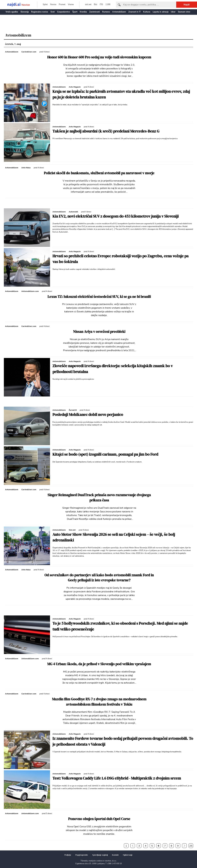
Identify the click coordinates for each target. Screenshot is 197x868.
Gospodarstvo (63, 12)
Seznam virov (184, 12)
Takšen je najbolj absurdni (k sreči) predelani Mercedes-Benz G (106, 131)
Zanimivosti (94, 12)
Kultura (147, 12)
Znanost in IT (135, 12)
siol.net (88, 4)
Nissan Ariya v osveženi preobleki (99, 332)
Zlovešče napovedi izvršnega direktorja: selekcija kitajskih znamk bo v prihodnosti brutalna (113, 369)
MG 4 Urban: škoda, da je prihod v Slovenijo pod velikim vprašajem (99, 664)
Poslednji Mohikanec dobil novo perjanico (88, 415)
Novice (53, 4)
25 (191, 846)
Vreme (71, 4)
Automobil (73, 212)
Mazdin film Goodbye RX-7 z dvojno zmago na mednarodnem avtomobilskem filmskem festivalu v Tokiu (99, 702)
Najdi (187, 5)
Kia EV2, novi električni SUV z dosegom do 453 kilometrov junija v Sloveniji (116, 216)
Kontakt (115, 855)
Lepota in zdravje (161, 12)
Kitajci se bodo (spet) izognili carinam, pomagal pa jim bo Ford (105, 454)
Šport (75, 12)
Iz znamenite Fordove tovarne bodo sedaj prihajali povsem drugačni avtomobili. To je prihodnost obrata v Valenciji (123, 741)
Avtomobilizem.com (30, 291)
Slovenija (25, 12)
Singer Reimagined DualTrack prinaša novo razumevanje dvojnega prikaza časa (99, 498)
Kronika (83, 12)
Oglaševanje (128, 855)
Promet (62, 4)
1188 (108, 4)
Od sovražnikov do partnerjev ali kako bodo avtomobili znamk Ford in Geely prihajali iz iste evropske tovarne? (99, 578)
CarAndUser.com (29, 52)
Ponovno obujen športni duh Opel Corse (99, 819)
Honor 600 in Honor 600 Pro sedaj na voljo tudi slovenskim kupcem (99, 57)
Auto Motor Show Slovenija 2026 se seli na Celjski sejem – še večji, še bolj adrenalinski (114, 537)
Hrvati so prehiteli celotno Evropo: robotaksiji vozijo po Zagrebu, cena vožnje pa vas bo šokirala (121, 259)
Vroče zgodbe (12, 12)
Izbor (173, 12)
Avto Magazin (75, 87)
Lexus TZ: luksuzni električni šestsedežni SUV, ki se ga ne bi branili (99, 297)
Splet (45, 4)
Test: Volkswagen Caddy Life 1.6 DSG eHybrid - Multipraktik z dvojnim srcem (117, 778)
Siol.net (72, 530)
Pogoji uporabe (82, 855)
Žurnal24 (73, 410)
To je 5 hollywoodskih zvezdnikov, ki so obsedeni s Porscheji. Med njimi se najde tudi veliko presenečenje (120, 626)
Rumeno (106, 12)
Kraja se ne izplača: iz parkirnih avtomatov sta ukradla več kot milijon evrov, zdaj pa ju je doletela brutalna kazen (121, 94)
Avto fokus (26, 168)
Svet (53, 12)
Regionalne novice (40, 12)
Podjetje (68, 855)
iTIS (101, 4)
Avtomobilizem (119, 12)
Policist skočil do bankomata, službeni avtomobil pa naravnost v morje (99, 173)
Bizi (95, 4)
